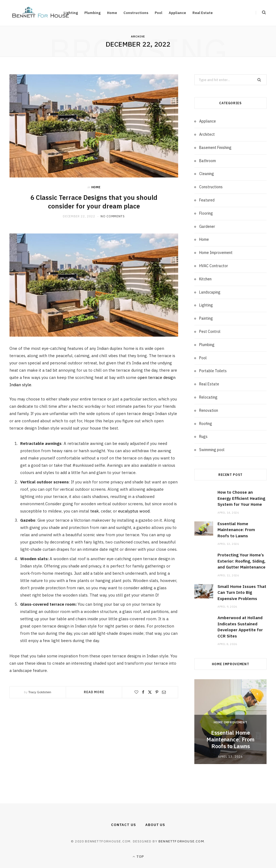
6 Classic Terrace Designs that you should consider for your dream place (94, 202)
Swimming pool (212, 450)
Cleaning (207, 174)
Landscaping (210, 292)
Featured (207, 200)
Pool (158, 13)
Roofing (206, 424)
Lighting (206, 305)
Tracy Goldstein (40, 692)
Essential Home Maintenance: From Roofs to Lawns (236, 530)
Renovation (209, 410)
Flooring (206, 213)
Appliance (177, 13)
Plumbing (92, 13)
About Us (155, 825)
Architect (207, 134)
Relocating (208, 397)
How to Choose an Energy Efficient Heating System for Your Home (241, 498)
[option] (230, 722)
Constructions (136, 13)
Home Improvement (216, 253)
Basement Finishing (215, 148)
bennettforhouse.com (181, 841)
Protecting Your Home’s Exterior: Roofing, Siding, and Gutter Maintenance (241, 561)
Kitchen (205, 279)
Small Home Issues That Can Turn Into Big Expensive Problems (242, 592)
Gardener (207, 226)
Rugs (203, 437)
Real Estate (203, 13)
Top (138, 857)
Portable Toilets (213, 371)
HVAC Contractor (214, 266)
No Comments (113, 216)
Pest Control (210, 332)
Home (112, 13)
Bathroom (208, 161)
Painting (206, 318)
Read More (94, 692)
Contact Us (123, 825)
